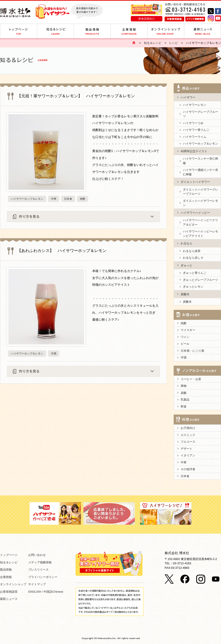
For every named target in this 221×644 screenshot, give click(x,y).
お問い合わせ (37, 555)
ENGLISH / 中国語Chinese (46, 592)
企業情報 (6, 577)
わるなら (186, 243)
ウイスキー (188, 330)
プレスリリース (38, 570)
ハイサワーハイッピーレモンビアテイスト (200, 234)
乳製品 (185, 400)
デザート (186, 449)
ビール (185, 344)
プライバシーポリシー (43, 577)
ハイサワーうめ (193, 123)
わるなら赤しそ (193, 258)
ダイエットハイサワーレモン (200, 203)
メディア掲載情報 (40, 562)
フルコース (188, 442)
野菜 (184, 407)
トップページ (9, 555)
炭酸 (184, 393)
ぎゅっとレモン (193, 287)
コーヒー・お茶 (191, 379)
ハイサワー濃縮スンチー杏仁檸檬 (200, 172)
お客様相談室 (9, 592)
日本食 (68, 199)
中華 (54, 199)
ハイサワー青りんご (196, 130)
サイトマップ (37, 584)
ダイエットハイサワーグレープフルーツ (200, 192)
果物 (184, 386)
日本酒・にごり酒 (192, 351)
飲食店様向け (147, 19)
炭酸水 (185, 294)
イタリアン (188, 455)
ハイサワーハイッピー (195, 213)
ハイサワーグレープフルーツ (200, 114)
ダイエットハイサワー (195, 182)
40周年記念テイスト (194, 151)
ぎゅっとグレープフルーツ (200, 280)
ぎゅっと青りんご (195, 273)
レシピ (174, 43)
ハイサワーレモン (195, 105)
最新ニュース (9, 599)
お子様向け (188, 428)
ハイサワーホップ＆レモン (27, 199)
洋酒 (54, 354)
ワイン (185, 337)
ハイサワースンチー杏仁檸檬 (200, 161)
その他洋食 (188, 469)
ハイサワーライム (195, 137)
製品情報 (6, 570)
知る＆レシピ (153, 43)
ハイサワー (188, 97)
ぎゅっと (186, 265)
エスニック (188, 435)
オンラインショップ (13, 584)
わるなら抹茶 (192, 251)
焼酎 (83, 199)
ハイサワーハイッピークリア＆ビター (200, 222)
